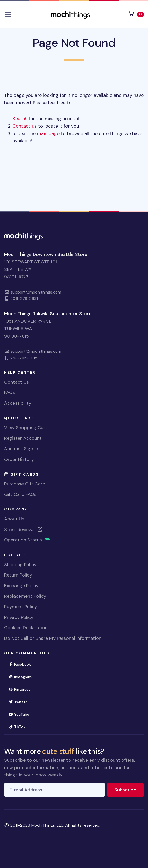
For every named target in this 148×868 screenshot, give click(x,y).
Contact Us (17, 382)
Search (20, 119)
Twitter (20, 702)
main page (48, 133)
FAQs (10, 392)
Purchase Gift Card (25, 484)
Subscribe (129, 789)
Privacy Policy (19, 617)
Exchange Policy (21, 586)
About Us (14, 519)
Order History (19, 459)
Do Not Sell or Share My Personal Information (53, 638)
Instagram (22, 677)
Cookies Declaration (26, 628)
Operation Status (27, 540)
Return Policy (18, 575)
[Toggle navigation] (8, 14)
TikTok (19, 726)
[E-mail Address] (54, 790)
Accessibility (18, 403)
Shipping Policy (20, 565)
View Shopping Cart (26, 428)
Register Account (23, 438)
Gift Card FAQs (20, 494)
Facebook (22, 664)
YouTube (21, 714)
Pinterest (21, 689)
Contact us (25, 126)
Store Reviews (24, 530)
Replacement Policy (25, 596)
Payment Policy (21, 607)
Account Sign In (21, 449)
